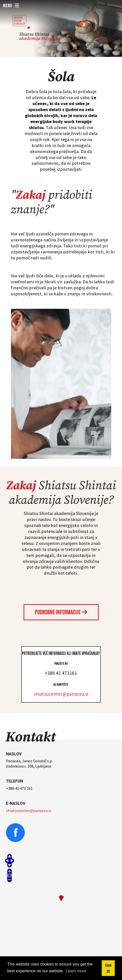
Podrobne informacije (61, 612)
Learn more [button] (76, 971)
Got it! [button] (108, 968)
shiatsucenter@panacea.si (61, 694)
